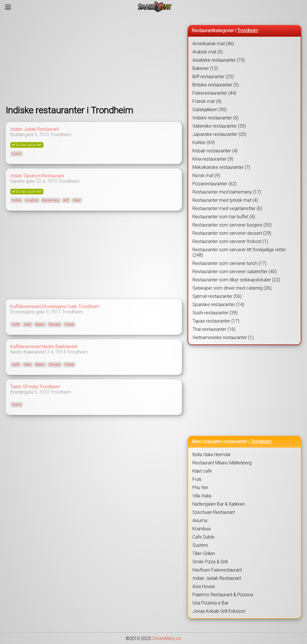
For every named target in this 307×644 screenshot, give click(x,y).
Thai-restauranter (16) (214, 329)
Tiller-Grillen (204, 553)
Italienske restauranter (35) (219, 126)
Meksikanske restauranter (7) (221, 167)
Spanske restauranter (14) (218, 305)
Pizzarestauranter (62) (214, 184)
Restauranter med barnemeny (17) (227, 192)
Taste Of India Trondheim (35, 387)
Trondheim (61, 135)
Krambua (202, 529)
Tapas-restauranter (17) (216, 321)
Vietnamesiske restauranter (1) (223, 337)
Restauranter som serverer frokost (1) (230, 241)
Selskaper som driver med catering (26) (232, 288)
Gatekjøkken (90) (209, 110)
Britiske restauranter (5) (216, 85)
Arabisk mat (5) (208, 52)
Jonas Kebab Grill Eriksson (219, 611)
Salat (77, 200)
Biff (66, 200)
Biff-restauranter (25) (213, 77)
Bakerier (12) (205, 68)
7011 (56, 312)
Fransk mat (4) (207, 101)
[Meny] (8, 7)
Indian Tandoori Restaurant (37, 176)
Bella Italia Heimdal (211, 455)
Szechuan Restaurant (214, 512)
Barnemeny (51, 200)
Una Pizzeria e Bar (210, 603)
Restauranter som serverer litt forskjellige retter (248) (239, 252)
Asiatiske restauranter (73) (219, 60)
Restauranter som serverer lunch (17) (229, 263)
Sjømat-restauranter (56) (217, 296)
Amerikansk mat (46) (213, 44)
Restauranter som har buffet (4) (224, 217)
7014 (61, 352)
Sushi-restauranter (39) (215, 313)
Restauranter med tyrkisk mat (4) (225, 200)
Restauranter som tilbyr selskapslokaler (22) (236, 280)
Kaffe (16, 325)
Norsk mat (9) (206, 175)
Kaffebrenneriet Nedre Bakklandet (44, 347)
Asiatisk (32, 200)
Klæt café (202, 471)
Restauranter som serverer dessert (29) (232, 233)
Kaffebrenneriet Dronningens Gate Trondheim (55, 307)
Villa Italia (202, 496)
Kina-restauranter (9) (213, 159)
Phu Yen (200, 488)
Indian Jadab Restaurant (35, 129)
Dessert (55, 325)
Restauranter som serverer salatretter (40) (235, 272)
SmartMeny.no (167, 638)
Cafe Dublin (204, 537)
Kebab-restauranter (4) (215, 151)
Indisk (17, 154)
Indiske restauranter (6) (215, 118)
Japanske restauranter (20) (219, 134)
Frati (197, 479)
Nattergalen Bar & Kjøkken (219, 504)
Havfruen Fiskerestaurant (217, 570)
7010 (44, 135)
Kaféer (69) (204, 143)
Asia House (204, 586)
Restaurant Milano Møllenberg (222, 463)
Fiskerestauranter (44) (214, 93)
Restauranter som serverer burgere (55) (232, 225)
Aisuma (200, 521)
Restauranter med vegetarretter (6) (227, 208)
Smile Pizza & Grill (210, 562)
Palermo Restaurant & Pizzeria (223, 595)
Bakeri (40, 325)
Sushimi (200, 545)
